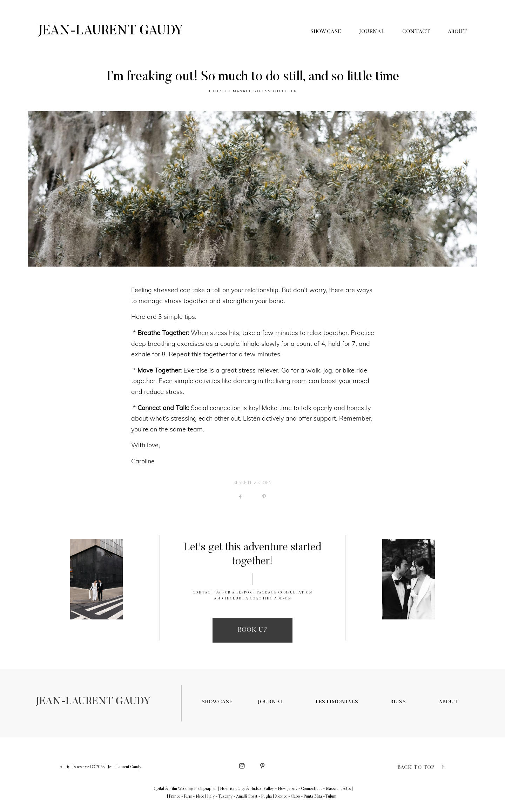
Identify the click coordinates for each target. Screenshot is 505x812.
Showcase (326, 32)
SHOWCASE (217, 702)
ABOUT (449, 702)
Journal (372, 32)
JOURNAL (270, 702)
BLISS (398, 702)
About (458, 32)
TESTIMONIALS (336, 702)
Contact (416, 32)
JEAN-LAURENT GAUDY (93, 702)
